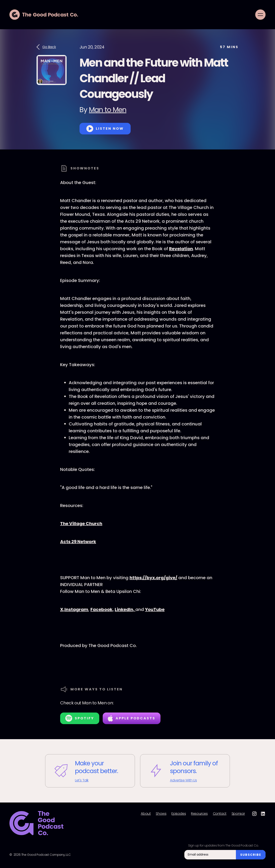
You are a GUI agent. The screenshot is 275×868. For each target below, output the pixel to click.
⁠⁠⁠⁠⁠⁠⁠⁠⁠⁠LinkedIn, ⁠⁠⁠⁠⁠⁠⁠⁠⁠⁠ (125, 609)
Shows (161, 814)
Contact (220, 814)
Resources (199, 814)
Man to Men (108, 110)
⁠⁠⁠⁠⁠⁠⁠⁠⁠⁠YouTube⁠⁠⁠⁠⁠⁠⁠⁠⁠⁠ (155, 609)
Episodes (179, 814)
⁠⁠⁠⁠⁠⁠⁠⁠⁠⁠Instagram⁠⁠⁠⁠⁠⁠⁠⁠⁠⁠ (76, 609)
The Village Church (81, 524)
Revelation (181, 249)
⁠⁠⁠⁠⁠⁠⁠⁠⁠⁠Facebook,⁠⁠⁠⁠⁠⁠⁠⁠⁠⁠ (102, 609)
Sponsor (238, 814)
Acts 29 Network (78, 542)
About (146, 814)
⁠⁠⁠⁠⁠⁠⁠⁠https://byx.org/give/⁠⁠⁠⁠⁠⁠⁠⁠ (153, 578)
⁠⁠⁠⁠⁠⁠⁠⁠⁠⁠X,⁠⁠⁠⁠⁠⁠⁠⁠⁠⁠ (62, 609)
